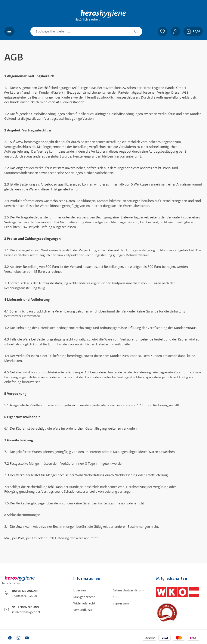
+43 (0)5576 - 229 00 (24, 596)
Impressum (121, 603)
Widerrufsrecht (84, 603)
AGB (115, 597)
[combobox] (80, 31)
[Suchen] (136, 31)
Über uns (80, 590)
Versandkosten (84, 610)
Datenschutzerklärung (128, 590)
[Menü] (9, 31)
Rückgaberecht (84, 597)
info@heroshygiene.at (26, 612)
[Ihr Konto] (175, 31)
